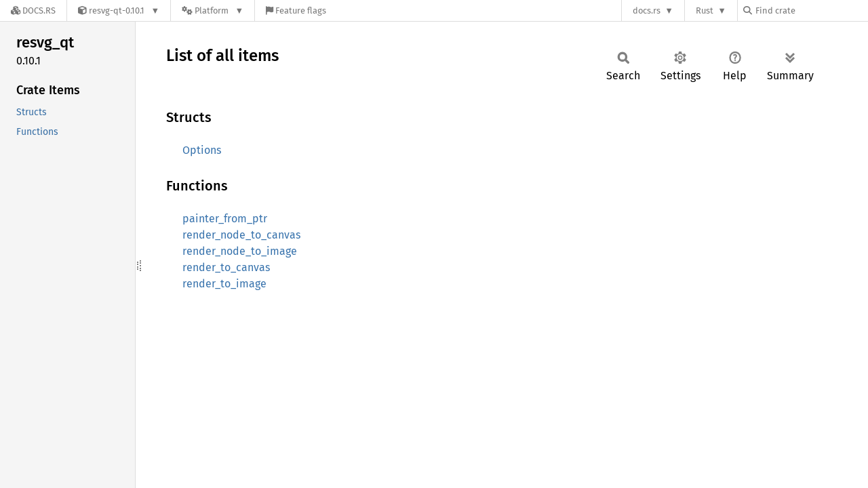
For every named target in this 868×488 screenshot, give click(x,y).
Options (202, 150)
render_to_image (224, 284)
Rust (705, 11)
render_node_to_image (240, 251)
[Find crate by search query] (811, 11)
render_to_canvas (226, 267)
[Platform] (213, 11)
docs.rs (647, 11)
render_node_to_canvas (241, 235)
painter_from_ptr (225, 219)
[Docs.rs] (33, 11)
